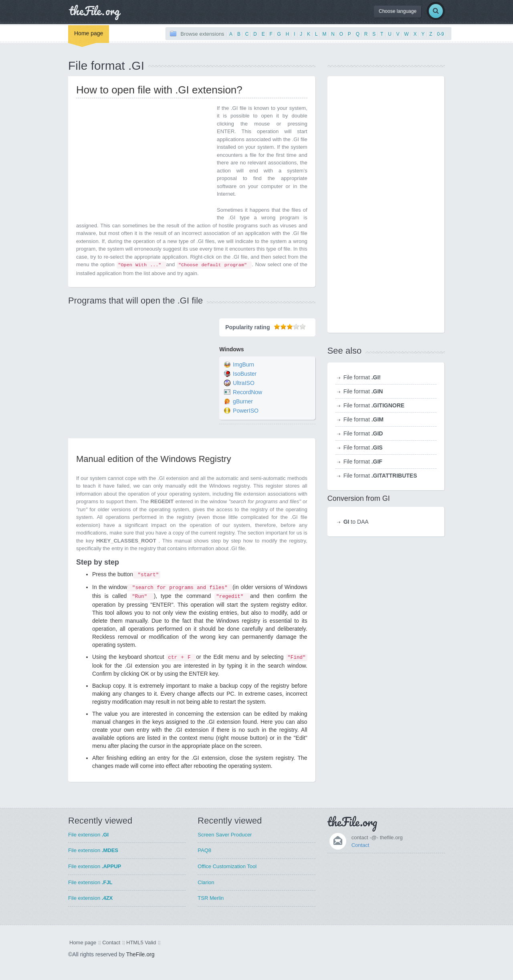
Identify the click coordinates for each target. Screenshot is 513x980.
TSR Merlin (211, 898)
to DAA (356, 522)
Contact (361, 845)
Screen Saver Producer (225, 835)
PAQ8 (204, 850)
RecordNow (247, 393)
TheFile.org (140, 954)
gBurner (243, 402)
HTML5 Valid (141, 943)
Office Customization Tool (227, 866)
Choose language (398, 11)
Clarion (206, 882)
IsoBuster (245, 374)
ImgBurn (243, 365)
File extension (88, 835)
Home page (89, 33)
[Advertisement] (143, 160)
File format (362, 377)
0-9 (440, 34)
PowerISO (246, 411)
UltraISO (244, 383)
